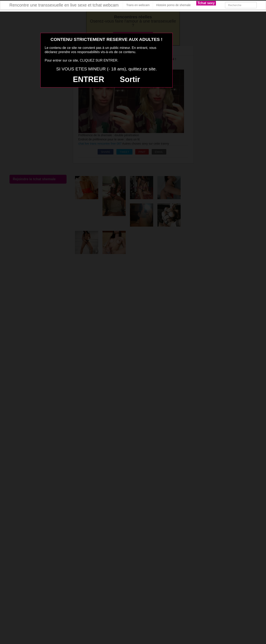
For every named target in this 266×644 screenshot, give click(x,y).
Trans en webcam (138, 5)
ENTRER (89, 79)
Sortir (130, 79)
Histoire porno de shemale (173, 5)
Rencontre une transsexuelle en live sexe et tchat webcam (64, 5)
